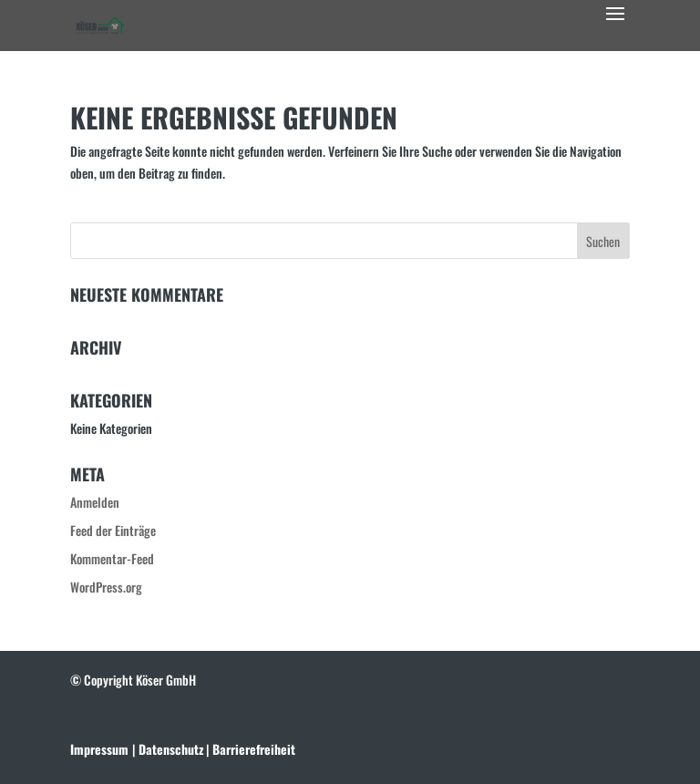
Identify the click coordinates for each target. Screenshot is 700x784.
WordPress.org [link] (106, 587)
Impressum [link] (99, 749)
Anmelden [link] (95, 502)
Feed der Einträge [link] (113, 530)
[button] (615, 26)
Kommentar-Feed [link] (112, 558)
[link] (100, 23)
